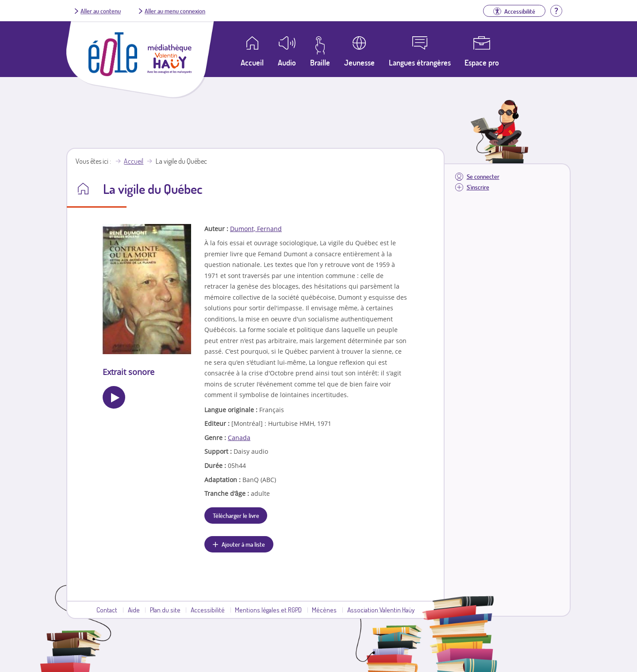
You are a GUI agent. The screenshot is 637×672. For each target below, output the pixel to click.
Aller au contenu (101, 11)
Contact (107, 610)
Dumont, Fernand (256, 229)
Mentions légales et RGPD (268, 610)
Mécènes (324, 610)
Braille (320, 62)
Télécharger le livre (236, 515)
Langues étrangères (420, 62)
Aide (134, 610)
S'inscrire (478, 187)
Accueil (134, 161)
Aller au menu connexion (175, 11)
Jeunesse (359, 62)
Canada (239, 438)
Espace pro (482, 62)
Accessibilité (208, 610)
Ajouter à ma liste (243, 544)
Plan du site (165, 610)
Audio (287, 62)
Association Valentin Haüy (381, 610)
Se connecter (483, 176)
